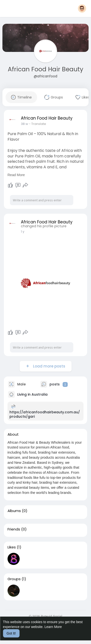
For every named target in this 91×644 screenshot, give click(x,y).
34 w (25, 232)
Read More (16, 175)
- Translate (37, 124)
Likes (12, 547)
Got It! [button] (11, 633)
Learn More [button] (53, 627)
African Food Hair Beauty (45, 69)
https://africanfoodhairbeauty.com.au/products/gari (45, 414)
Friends (14, 529)
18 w (24, 124)
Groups (14, 579)
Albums (14, 511)
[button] (82, 8)
